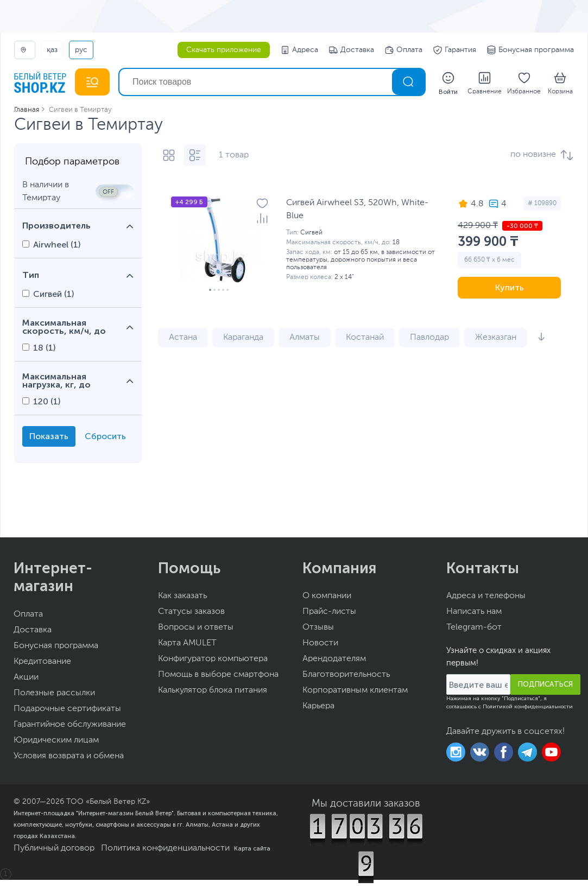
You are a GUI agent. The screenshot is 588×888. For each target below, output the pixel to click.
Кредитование (42, 662)
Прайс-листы (329, 612)
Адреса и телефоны (486, 596)
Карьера (318, 706)
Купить (510, 287)
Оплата (404, 50)
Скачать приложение (224, 50)
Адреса (299, 50)
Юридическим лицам (56, 740)
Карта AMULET (187, 643)
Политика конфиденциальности (165, 848)
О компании (327, 596)
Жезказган (496, 338)
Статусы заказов (191, 612)
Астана (183, 338)
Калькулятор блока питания (213, 690)
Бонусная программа (530, 50)
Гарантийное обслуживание (70, 725)
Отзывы (318, 627)
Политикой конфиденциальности (528, 707)
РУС (81, 50)
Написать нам (474, 612)
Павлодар (429, 338)
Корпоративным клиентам (355, 690)
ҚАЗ (52, 50)
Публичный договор (54, 848)
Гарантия (455, 50)
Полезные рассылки (54, 693)
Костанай (365, 338)
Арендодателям (334, 659)
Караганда (243, 338)
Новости (320, 643)
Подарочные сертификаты (67, 709)
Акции (26, 677)
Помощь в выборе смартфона (218, 675)
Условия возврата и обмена (69, 756)
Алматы (305, 338)
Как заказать (182, 596)
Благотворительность (346, 675)
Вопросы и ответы (196, 627)
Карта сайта (252, 848)
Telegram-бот (474, 627)
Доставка (352, 50)
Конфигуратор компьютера (213, 659)
